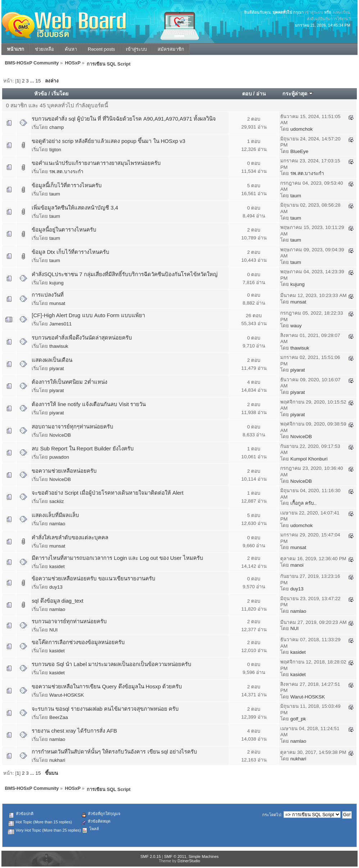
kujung (56, 283)
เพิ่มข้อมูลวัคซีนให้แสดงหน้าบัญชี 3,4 (75, 208)
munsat (57, 303)
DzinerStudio (189, 861)
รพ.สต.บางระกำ (66, 172)
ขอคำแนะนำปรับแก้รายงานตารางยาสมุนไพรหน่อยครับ (96, 163)
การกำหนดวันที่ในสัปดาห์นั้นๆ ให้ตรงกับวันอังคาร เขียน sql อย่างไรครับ (114, 752)
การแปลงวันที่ (48, 295)
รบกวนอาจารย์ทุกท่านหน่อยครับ (69, 621)
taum (55, 194)
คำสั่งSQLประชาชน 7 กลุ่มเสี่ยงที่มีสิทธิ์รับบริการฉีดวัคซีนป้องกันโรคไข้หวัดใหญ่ (125, 274)
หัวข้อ (41, 94)
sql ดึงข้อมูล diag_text (57, 601)
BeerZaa (59, 717)
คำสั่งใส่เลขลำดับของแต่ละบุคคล (70, 537)
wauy (296, 326)
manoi (297, 565)
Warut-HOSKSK (67, 695)
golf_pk (298, 719)
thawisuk (59, 346)
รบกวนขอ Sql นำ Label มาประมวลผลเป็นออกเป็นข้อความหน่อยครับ (112, 664)
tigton (55, 150)
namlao (57, 524)
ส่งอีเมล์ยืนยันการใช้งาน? (329, 19)
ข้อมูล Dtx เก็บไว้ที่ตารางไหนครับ (71, 252)
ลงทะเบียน (341, 12)
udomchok (301, 129)
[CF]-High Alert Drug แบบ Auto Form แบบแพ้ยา (88, 315)
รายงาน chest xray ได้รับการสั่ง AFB (74, 731)
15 (38, 81)
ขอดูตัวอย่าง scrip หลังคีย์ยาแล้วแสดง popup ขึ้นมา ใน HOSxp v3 (108, 141)
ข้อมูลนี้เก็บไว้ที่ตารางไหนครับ (67, 185)
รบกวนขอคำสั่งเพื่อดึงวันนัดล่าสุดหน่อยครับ (82, 338)
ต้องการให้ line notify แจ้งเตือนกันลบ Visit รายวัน (89, 404)
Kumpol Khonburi (309, 459)
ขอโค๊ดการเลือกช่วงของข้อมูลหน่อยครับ (78, 642)
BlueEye (299, 151)
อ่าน (261, 94)
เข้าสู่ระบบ (314, 12)
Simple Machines (204, 856)
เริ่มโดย (60, 94)
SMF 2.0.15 (151, 856)
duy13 (56, 587)
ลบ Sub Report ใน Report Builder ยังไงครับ (83, 448)
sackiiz (57, 501)
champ (57, 127)
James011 (60, 324)
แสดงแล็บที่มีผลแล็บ (55, 515)
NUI (53, 630)
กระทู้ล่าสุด (298, 94)
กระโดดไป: (272, 815)
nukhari (57, 760)
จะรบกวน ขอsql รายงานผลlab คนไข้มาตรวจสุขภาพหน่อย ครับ (105, 709)
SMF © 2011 (175, 856)
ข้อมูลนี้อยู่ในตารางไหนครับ (64, 230)
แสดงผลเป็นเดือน (52, 360)
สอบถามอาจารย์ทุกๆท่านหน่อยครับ (72, 426)
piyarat (57, 368)
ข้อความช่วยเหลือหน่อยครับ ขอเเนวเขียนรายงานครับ (94, 578)
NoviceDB (60, 435)
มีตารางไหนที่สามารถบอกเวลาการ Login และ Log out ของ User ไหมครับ (117, 558)
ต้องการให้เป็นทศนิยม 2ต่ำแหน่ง (69, 382)
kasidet (57, 566)
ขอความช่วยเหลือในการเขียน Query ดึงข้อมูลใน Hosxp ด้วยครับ (107, 686)
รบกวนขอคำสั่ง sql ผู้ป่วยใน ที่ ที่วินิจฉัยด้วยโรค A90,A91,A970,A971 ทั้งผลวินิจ (124, 119)
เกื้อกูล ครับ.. (303, 503)
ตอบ (247, 94)
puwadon (59, 457)
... (33, 81)
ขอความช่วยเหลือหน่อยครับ (64, 471)
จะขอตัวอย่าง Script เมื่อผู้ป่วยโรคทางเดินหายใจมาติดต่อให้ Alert (108, 493)
